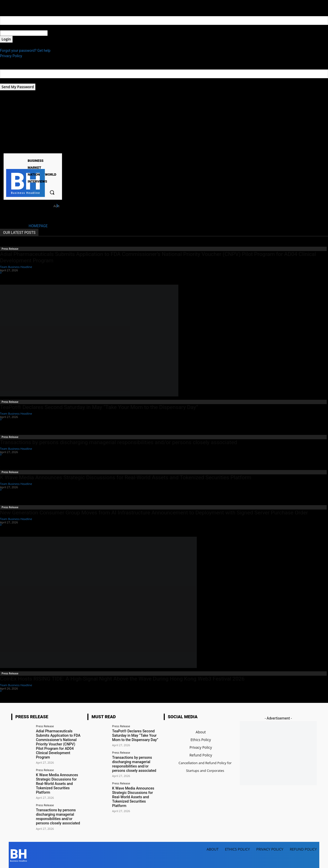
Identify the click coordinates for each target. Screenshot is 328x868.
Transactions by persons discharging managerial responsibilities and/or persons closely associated (119, 442)
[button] (52, 192)
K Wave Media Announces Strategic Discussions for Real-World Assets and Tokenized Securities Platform (126, 477)
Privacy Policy (11, 56)
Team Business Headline (16, 267)
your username (12, 27)
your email (8, 81)
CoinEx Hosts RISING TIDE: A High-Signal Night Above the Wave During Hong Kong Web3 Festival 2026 (122, 679)
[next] (57, 206)
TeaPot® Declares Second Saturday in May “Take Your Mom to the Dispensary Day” (99, 407)
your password (59, 33)
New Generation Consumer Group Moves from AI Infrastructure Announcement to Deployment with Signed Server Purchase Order (154, 513)
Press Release (10, 249)
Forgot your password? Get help (25, 51)
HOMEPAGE (38, 226)
